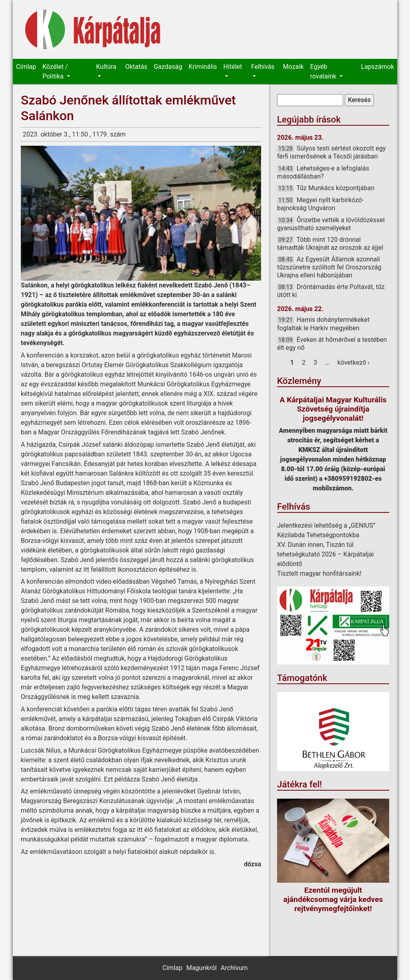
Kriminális (203, 67)
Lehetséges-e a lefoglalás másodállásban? (323, 172)
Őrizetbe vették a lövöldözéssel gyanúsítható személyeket (331, 224)
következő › (354, 362)
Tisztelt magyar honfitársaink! (319, 573)
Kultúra (106, 67)
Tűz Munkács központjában (335, 188)
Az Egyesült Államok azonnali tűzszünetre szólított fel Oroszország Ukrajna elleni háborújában (329, 267)
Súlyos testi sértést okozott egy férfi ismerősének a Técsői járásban (331, 152)
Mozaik (293, 67)
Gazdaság (168, 67)
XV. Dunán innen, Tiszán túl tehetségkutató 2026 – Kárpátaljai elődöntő (326, 554)
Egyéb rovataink (324, 71)
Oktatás (136, 67)
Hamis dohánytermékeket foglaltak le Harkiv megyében (323, 324)
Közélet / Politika (55, 71)
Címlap (26, 67)
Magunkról (201, 968)
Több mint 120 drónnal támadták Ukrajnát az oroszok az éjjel (330, 244)
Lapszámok (378, 67)
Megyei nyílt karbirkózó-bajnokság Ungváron (321, 204)
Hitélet (233, 67)
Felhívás (263, 67)
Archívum (234, 968)
